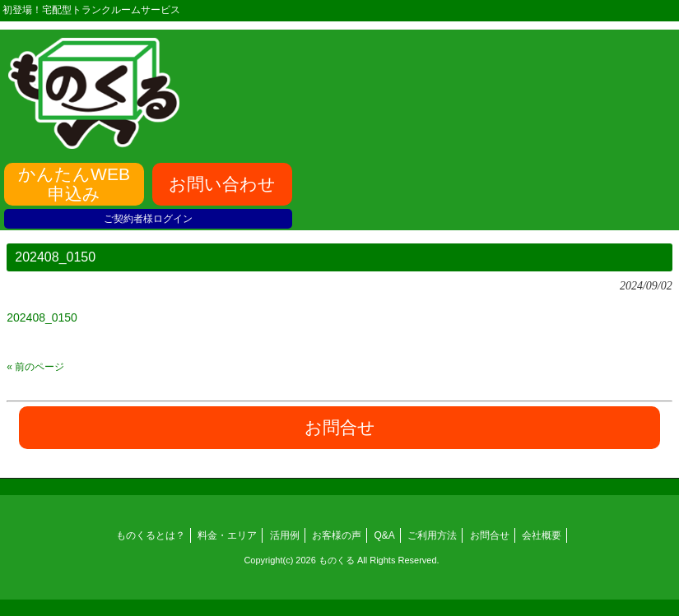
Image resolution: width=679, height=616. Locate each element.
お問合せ (490, 535)
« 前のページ (35, 367)
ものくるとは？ (151, 535)
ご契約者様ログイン (148, 219)
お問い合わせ (222, 184)
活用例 (285, 535)
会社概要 (542, 535)
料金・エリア (227, 535)
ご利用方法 (432, 535)
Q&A (385, 535)
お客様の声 (337, 535)
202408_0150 (42, 317)
